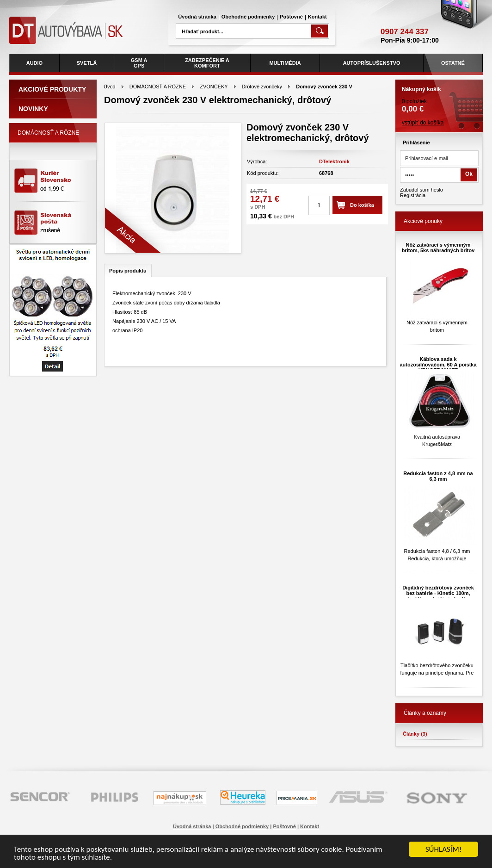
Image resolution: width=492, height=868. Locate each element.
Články (415, 734)
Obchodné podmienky (248, 17)
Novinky (33, 109)
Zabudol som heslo (421, 190)
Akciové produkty (52, 89)
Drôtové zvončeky (262, 87)
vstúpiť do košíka (423, 123)
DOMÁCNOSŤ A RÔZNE (158, 87)
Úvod (110, 87)
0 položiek (439, 97)
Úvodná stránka (197, 17)
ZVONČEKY (214, 87)
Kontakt (317, 17)
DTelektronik (334, 161)
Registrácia (413, 195)
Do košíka (362, 205)
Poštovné (291, 17)
